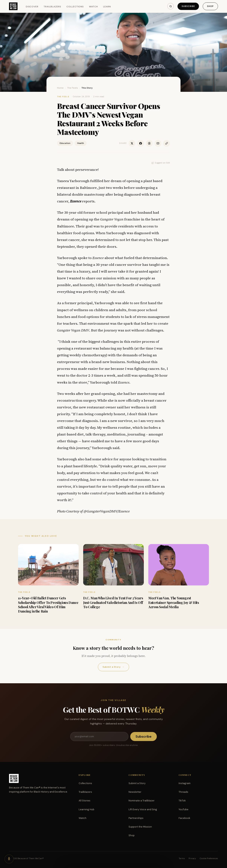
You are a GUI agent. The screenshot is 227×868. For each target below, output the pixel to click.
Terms (182, 858)
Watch (93, 7)
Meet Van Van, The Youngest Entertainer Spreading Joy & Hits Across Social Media (174, 602)
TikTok (182, 801)
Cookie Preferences (209, 858)
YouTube (184, 809)
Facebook (184, 818)
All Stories (85, 801)
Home (60, 88)
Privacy (192, 858)
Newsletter (135, 792)
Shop (210, 6)
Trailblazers (52, 7)
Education (65, 143)
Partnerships (136, 818)
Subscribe (188, 6)
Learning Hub (86, 809)
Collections (75, 7)
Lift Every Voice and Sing (143, 809)
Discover (32, 7)
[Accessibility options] (9, 859)
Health (81, 143)
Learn (107, 7)
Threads (183, 792)
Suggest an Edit (161, 163)
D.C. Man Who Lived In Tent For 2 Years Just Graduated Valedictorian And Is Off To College (113, 602)
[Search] (171, 6)
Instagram (185, 783)
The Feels (73, 88)
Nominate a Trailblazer (142, 801)
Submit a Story (113, 667)
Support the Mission (140, 827)
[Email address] (99, 737)
